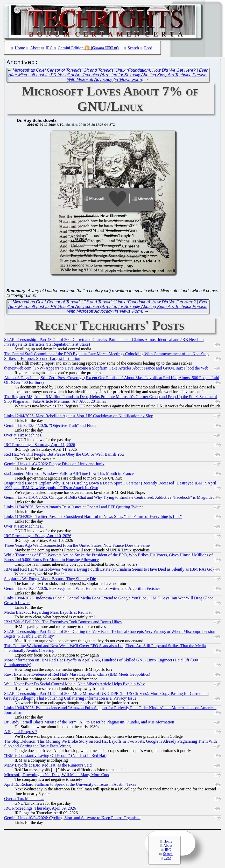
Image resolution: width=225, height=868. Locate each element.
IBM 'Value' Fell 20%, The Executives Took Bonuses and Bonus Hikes (63, 623)
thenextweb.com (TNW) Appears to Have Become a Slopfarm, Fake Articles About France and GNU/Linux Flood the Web (106, 369)
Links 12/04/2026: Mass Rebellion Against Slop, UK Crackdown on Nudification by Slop (79, 417)
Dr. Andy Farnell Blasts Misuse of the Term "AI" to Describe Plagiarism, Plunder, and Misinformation (89, 723)
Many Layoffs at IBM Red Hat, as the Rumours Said (48, 766)
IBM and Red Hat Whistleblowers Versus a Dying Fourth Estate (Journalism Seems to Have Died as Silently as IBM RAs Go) (109, 570)
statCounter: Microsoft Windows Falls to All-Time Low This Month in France (69, 475)
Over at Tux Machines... (24, 436)
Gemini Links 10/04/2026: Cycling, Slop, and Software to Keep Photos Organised (72, 819)
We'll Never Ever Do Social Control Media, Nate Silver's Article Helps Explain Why (74, 685)
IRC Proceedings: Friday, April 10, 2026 (38, 537)
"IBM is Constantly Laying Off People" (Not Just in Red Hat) (55, 757)
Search (133, 48)
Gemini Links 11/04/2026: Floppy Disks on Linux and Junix (54, 465)
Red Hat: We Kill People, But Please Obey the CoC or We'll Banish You (64, 456)
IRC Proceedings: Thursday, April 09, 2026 (40, 809)
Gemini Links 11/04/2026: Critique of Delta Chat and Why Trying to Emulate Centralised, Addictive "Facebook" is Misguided (109, 499)
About (35, 48)
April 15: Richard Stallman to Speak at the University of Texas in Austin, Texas (70, 786)
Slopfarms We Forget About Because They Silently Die (50, 580)
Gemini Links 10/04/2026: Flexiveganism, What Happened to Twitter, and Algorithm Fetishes (82, 590)
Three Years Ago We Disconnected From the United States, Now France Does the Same (77, 547)
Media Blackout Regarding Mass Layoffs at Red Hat (48, 614)
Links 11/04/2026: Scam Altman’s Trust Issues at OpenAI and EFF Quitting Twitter (73, 508)
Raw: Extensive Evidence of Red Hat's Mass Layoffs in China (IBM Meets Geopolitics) (77, 676)
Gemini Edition (71, 48)
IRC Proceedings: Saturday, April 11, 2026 (40, 446)
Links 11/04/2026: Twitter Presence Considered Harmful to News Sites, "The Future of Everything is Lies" (93, 518)
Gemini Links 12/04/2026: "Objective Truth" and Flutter (51, 427)
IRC (49, 48)
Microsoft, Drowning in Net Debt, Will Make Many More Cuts (57, 776)
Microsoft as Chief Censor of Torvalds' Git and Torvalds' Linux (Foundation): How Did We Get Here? (104, 71)
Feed (148, 48)
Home (20, 48)
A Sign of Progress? (21, 733)
